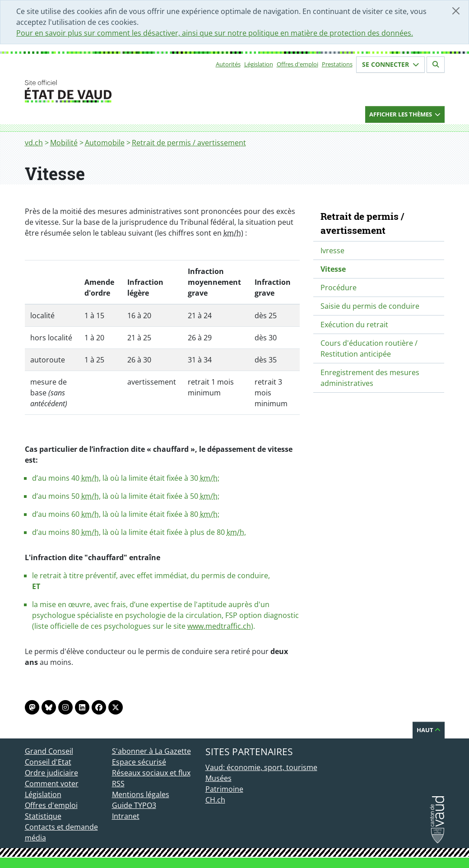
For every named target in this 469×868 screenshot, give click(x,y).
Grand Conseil (49, 751)
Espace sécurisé (139, 762)
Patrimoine (224, 789)
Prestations (337, 64)
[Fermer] (456, 11)
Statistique (43, 816)
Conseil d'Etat (48, 762)
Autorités (228, 64)
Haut (429, 730)
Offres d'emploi (297, 64)
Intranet (126, 816)
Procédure (339, 288)
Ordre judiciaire (51, 773)
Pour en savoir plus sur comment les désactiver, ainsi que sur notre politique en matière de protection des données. (215, 33)
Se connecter (390, 64)
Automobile (105, 143)
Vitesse (333, 269)
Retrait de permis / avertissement (189, 143)
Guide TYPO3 (134, 805)
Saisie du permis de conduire (370, 306)
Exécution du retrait (354, 325)
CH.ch (215, 800)
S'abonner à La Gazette (151, 751)
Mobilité (64, 143)
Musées (218, 778)
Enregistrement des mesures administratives (370, 378)
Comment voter (52, 784)
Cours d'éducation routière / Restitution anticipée (369, 348)
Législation (259, 64)
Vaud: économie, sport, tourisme (261, 767)
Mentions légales (141, 794)
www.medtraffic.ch (219, 626)
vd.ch (34, 143)
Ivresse (332, 251)
